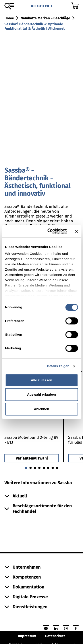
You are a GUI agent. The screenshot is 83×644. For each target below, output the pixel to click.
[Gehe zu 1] (31, 468)
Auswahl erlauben (42, 394)
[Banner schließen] (76, 231)
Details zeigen (58, 366)
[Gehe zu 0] (26, 468)
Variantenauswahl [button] (32, 458)
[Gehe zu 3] (39, 468)
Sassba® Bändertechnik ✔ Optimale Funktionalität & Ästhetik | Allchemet (35, 26)
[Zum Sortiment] (9, 6)
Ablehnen (41, 409)
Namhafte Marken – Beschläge (45, 18)
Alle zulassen (41, 380)
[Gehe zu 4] (44, 468)
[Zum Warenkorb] (75, 6)
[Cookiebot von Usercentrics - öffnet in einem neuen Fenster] (49, 231)
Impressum (27, 636)
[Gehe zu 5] (48, 468)
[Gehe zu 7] (57, 468)
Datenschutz (55, 636)
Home (9, 18)
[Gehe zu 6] (53, 468)
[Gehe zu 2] (35, 468)
